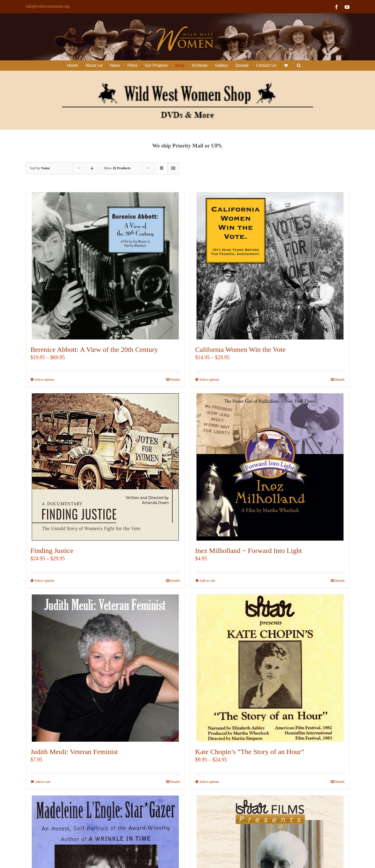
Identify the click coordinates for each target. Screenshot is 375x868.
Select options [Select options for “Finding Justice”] (45, 581)
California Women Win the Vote (240, 349)
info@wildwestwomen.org (48, 6)
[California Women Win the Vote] (270, 266)
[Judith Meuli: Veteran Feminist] (105, 668)
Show (117, 168)
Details (175, 380)
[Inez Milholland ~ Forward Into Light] (270, 467)
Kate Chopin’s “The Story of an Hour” (250, 752)
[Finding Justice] (105, 467)
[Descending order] (92, 168)
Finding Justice (52, 551)
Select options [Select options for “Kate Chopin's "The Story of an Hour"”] (209, 782)
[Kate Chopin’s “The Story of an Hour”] (270, 668)
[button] (299, 65)
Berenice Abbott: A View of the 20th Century (94, 349)
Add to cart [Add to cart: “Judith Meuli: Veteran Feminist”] (43, 782)
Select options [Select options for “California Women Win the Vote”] (209, 380)
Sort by (40, 168)
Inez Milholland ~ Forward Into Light (249, 551)
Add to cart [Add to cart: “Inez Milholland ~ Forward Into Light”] (207, 581)
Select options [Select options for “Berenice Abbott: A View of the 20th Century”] (45, 380)
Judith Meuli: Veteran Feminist (74, 752)
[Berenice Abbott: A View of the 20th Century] (105, 266)
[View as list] (173, 168)
